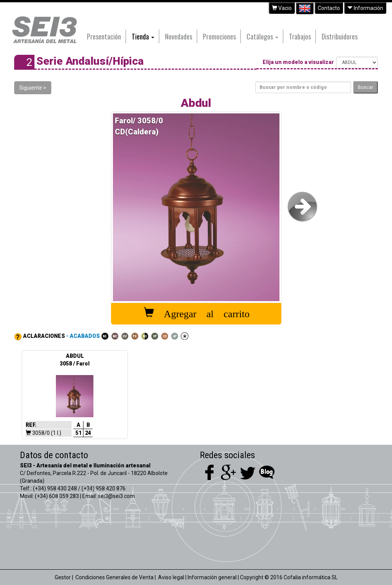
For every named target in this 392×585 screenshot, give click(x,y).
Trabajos (300, 36)
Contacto (329, 8)
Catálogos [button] (262, 36)
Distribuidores (340, 36)
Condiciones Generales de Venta (114, 577)
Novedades (179, 36)
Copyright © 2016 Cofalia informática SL (289, 577)
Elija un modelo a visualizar (299, 62)
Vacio (282, 8)
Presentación (104, 36)
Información (365, 8)
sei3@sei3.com (116, 496)
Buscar (366, 87)
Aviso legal (171, 577)
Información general (212, 577)
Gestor (63, 577)
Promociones (219, 36)
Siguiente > (33, 88)
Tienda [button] (143, 36)
